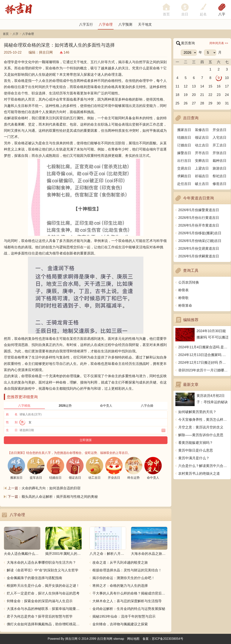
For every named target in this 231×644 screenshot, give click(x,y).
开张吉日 (219, 153)
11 (177, 86)
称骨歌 (183, 298)
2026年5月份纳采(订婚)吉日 (200, 241)
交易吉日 (184, 168)
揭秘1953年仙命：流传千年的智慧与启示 (124, 616)
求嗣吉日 (184, 176)
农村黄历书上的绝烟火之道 (199, 474)
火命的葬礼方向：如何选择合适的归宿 (51, 488)
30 (219, 103)
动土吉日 (202, 145)
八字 (222, 14)
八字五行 (86, 24)
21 (202, 95)
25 (177, 103)
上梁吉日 (202, 168)
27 (194, 103)
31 (227, 103)
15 (210, 86)
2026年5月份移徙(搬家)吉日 (200, 233)
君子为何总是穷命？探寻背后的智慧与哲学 (40, 616)
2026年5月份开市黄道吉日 (199, 225)
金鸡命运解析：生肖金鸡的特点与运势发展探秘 (129, 609)
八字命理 (106, 24)
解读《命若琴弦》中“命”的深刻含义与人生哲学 (43, 570)
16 (219, 86)
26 (186, 103)
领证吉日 (202, 138)
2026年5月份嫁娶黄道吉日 (199, 210)
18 (177, 95)
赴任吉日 (184, 184)
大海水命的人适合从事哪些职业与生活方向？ (41, 563)
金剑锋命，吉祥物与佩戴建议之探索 (120, 624)
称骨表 (183, 290)
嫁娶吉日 (184, 153)
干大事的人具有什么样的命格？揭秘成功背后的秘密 (130, 593)
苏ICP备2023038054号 (168, 639)
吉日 (185, 14)
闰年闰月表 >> (219, 43)
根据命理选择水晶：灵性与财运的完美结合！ (127, 570)
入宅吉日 (219, 138)
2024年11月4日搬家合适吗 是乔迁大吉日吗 (204, 347)
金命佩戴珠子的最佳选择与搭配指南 (34, 578)
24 (227, 95)
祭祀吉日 (219, 176)
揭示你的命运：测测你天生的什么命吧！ (124, 578)
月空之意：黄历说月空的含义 (201, 427)
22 (210, 95)
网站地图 (133, 639)
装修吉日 (202, 130)
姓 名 (12, 414)
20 (194, 95)
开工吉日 (219, 145)
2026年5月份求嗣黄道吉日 (199, 256)
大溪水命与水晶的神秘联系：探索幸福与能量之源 (44, 609)
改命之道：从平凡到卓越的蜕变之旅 (120, 563)
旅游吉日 (219, 168)
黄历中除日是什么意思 (196, 450)
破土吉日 (202, 184)
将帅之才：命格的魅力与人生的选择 (120, 586)
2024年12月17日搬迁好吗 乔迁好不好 (204, 363)
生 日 (12, 430)
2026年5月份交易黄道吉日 (199, 249)
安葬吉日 (202, 161)
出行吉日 (184, 161)
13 (194, 86)
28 (202, 103)
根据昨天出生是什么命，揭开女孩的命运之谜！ (43, 586)
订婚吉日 (184, 145)
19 (186, 95)
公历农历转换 (189, 282)
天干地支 (145, 24)
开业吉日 (219, 130)
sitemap (119, 639)
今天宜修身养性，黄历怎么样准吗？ (204, 420)
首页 (6, 34)
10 (227, 78)
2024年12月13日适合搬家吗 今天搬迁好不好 (204, 355)
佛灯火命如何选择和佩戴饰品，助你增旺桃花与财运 (44, 624)
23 (219, 95)
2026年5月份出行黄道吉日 (199, 218)
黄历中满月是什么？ (194, 458)
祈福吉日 (202, 176)
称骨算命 (185, 306)
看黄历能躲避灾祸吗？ (196, 443)
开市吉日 (202, 153)
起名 (203, 14)
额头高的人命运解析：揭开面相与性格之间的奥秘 (60, 497)
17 (227, 86)
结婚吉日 (184, 138)
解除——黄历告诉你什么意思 (201, 435)
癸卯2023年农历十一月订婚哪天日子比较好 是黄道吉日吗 (204, 370)
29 (210, 103)
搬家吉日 (184, 130)
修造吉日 (219, 184)
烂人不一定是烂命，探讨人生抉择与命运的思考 (43, 593)
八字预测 (125, 24)
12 (186, 86)
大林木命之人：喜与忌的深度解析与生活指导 (127, 601)
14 (202, 86)
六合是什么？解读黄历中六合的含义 (204, 466)
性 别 (12, 422)
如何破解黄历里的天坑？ (197, 412)
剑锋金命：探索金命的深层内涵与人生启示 (40, 601)
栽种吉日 (219, 161)
